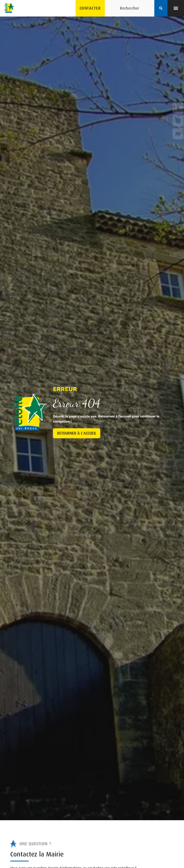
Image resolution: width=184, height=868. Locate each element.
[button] (176, 8)
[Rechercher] (161, 8)
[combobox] (130, 8)
